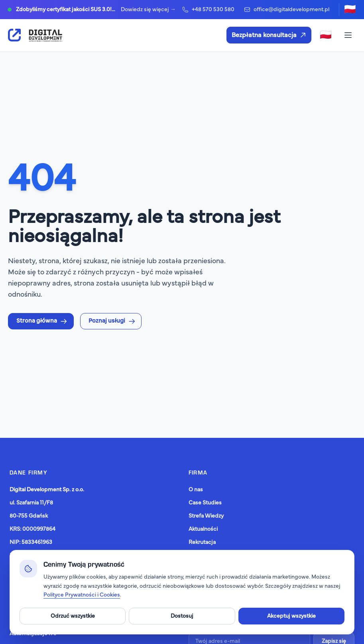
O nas (196, 490)
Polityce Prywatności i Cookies (82, 595)
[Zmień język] (350, 10)
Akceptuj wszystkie (291, 616)
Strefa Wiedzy (206, 516)
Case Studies (205, 503)
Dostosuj (182, 616)
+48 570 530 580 (208, 10)
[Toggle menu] (348, 35)
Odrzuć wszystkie (73, 616)
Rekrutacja (202, 542)
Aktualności (203, 529)
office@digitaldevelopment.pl (287, 10)
